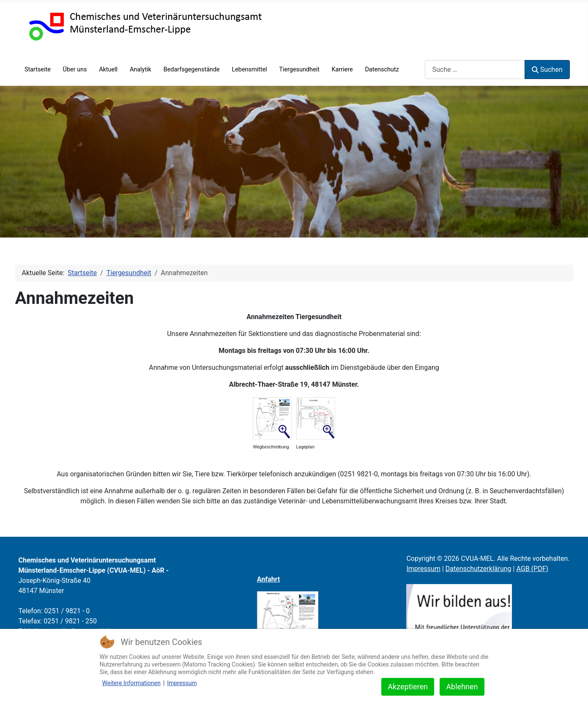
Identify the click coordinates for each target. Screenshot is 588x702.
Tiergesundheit (299, 70)
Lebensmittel (249, 70)
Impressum (423, 569)
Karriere (342, 70)
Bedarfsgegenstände (192, 70)
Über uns (75, 70)
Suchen (547, 70)
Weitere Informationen (131, 683)
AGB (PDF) (532, 569)
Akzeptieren (408, 687)
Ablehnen (462, 687)
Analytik (141, 70)
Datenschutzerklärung (479, 569)
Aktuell (108, 70)
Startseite (38, 70)
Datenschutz (382, 70)
